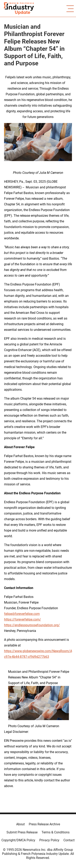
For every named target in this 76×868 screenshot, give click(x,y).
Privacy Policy (49, 840)
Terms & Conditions (56, 832)
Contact (69, 840)
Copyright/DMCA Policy (18, 840)
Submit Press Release (22, 832)
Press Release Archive (44, 824)
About (20, 824)
